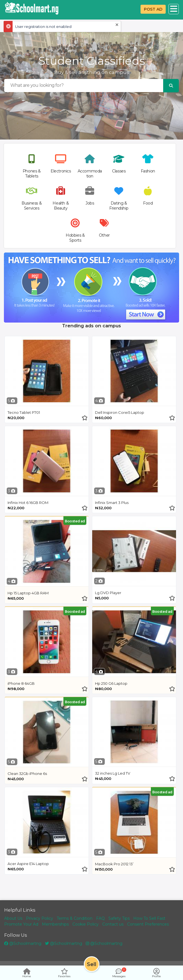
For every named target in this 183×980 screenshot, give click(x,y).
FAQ (100, 918)
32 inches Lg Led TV (113, 773)
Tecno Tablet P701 (24, 412)
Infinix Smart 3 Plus (112, 503)
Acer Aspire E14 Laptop (28, 864)
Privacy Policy (40, 918)
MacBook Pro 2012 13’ (114, 864)
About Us (13, 918)
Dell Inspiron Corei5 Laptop (120, 412)
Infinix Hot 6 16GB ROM (28, 503)
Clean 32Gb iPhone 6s (27, 774)
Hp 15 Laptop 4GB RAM (28, 593)
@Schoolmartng (23, 943)
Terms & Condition (75, 918)
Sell (92, 964)
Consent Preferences (148, 924)
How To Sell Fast (149, 918)
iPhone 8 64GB (21, 683)
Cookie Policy (85, 924)
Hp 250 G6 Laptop (111, 683)
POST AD (153, 9)
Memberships (55, 924)
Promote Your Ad (21, 924)
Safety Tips (119, 918)
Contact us (113, 924)
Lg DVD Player (108, 593)
